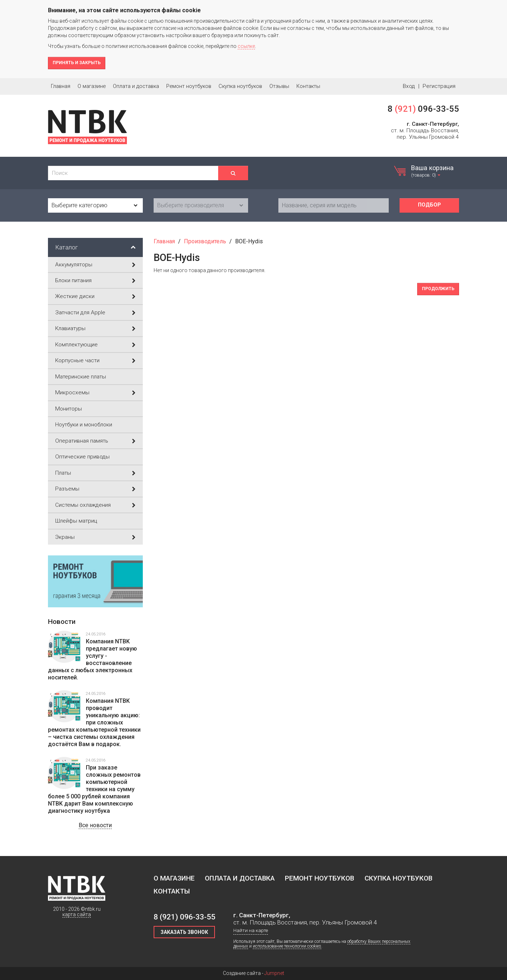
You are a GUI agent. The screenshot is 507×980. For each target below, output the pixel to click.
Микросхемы (95, 393)
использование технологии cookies (287, 946)
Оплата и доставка (136, 86)
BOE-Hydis (249, 241)
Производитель (205, 241)
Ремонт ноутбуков (189, 86)
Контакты (308, 86)
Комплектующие (95, 345)
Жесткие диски (95, 296)
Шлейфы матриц (76, 521)
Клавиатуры (95, 328)
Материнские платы (81, 377)
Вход (409, 86)
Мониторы (69, 409)
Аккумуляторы (95, 265)
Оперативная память (95, 441)
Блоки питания (95, 280)
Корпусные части (95, 360)
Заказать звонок (184, 932)
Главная (61, 86)
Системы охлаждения (95, 505)
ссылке (246, 46)
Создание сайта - (253, 973)
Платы (95, 473)
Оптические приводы (82, 457)
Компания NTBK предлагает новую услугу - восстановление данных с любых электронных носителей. (92, 659)
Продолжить (438, 289)
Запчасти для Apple (95, 312)
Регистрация (439, 86)
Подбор (429, 205)
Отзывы (279, 86)
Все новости (95, 825)
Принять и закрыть (77, 63)
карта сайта (77, 914)
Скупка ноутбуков (240, 86)
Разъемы (95, 489)
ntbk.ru (93, 909)
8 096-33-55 (423, 109)
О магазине (92, 86)
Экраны (95, 537)
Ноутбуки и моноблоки (84, 425)
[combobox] (95, 205)
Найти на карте (251, 930)
